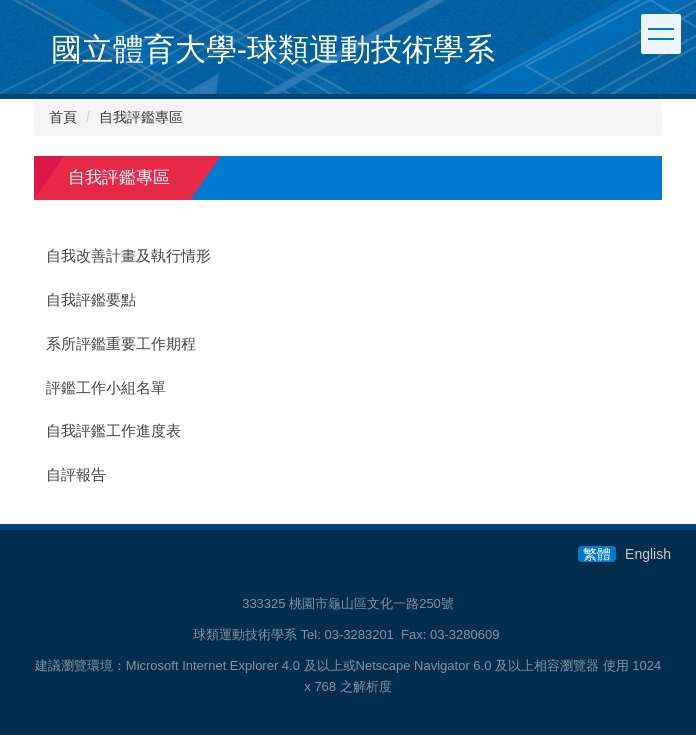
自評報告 (76, 475)
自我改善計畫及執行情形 (128, 256)
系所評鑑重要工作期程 (121, 344)
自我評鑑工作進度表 (113, 431)
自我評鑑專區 (141, 117)
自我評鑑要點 (91, 300)
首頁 (63, 117)
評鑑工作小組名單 (106, 388)
